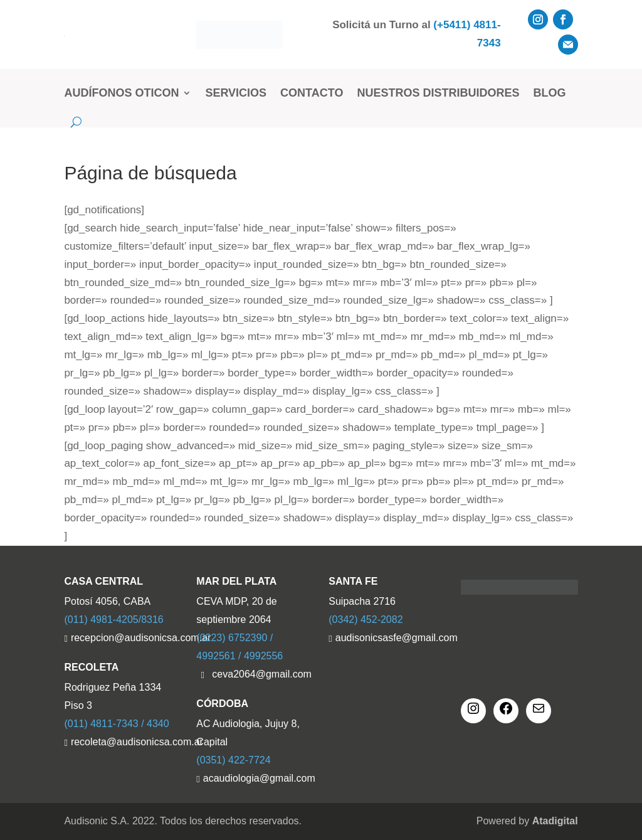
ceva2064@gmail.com (262, 674)
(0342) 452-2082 (366, 619)
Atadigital (555, 821)
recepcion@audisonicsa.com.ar (126, 638)
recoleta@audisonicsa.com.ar (126, 742)
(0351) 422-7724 (233, 760)
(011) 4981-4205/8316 (113, 619)
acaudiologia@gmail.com (258, 778)
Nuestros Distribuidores (438, 93)
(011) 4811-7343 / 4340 (116, 724)
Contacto (312, 93)
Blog (549, 93)
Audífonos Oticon (121, 93)
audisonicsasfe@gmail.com (391, 638)
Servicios (236, 93)
